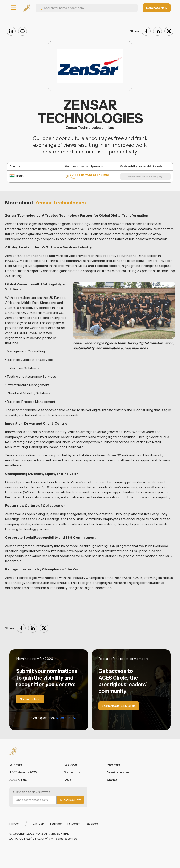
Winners (16, 765)
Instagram (74, 824)
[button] (14, 8)
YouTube (56, 824)
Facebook (93, 824)
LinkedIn (39, 824)
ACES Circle (18, 780)
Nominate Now (118, 772)
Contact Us (72, 772)
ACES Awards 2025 (23, 772)
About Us (70, 765)
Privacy (14, 824)
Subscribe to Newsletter (32, 792)
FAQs (67, 780)
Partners (113, 765)
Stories (112, 780)
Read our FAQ (67, 718)
